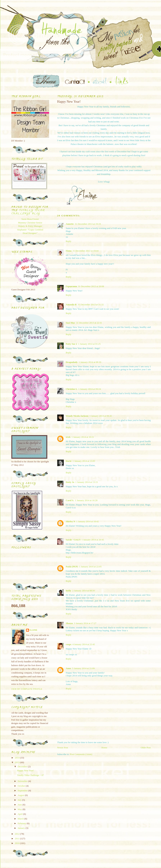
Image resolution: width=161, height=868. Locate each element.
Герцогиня (71, 286)
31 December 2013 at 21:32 (91, 305)
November (23, 781)
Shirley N (71, 521)
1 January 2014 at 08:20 (90, 362)
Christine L (72, 389)
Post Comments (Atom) (81, 754)
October (22, 786)
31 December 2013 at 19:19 (88, 224)
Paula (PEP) (72, 567)
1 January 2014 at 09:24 (89, 389)
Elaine (34, 630)
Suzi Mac (71, 323)
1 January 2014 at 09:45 (101, 416)
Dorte (69, 461)
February (22, 823)
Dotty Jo (70, 482)
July (20, 800)
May (20, 809)
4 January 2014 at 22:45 (84, 644)
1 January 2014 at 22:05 (90, 567)
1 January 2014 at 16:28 (86, 500)
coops (69, 644)
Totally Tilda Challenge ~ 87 (30, 775)
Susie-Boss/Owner (30, 219)
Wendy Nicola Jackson (77, 416)
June (20, 805)
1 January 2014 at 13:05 (84, 461)
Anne (69, 668)
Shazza (69, 623)
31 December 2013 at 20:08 (91, 286)
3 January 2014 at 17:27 (85, 623)
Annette (70, 224)
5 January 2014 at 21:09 (83, 668)
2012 (18, 834)
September (23, 790)
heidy (69, 591)
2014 (18, 758)
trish (68, 437)
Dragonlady (72, 362)
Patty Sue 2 (72, 344)
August (21, 795)
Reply (69, 241)
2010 (18, 843)
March (21, 819)
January (22, 828)
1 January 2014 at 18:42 (88, 521)
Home (104, 748)
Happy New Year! (26, 770)
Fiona (69, 251)
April (20, 814)
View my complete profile (27, 689)
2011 (18, 838)
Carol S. (70, 500)
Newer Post (63, 748)
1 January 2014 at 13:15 (87, 482)
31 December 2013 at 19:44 (85, 251)
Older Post (146, 748)
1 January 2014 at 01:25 (89, 344)
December (23, 766)
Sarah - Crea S (73, 540)
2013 (18, 762)
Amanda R (71, 305)
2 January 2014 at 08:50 (84, 591)
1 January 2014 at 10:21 (83, 437)
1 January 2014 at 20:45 (93, 540)
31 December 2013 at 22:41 (89, 323)
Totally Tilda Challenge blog (28, 212)
